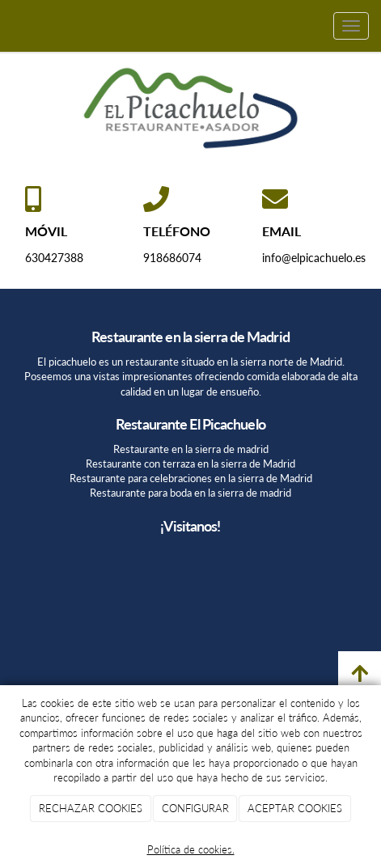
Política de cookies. (191, 849)
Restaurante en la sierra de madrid (191, 449)
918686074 (172, 258)
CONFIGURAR (195, 808)
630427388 (54, 258)
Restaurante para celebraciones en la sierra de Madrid (191, 478)
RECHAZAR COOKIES (91, 808)
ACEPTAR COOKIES (295, 808)
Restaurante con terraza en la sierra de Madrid (190, 464)
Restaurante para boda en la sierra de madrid (190, 493)
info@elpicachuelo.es (314, 258)
